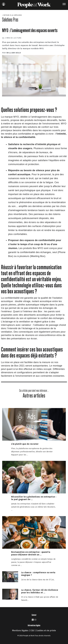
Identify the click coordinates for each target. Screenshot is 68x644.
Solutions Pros (10, 20)
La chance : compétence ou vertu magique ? (38, 574)
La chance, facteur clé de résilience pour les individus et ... (40, 591)
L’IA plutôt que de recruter (25, 444)
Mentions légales (20, 631)
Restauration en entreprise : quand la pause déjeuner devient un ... (31, 553)
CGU (32, 631)
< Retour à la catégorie (12, 15)
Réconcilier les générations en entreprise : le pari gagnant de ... (34, 498)
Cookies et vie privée (46, 631)
